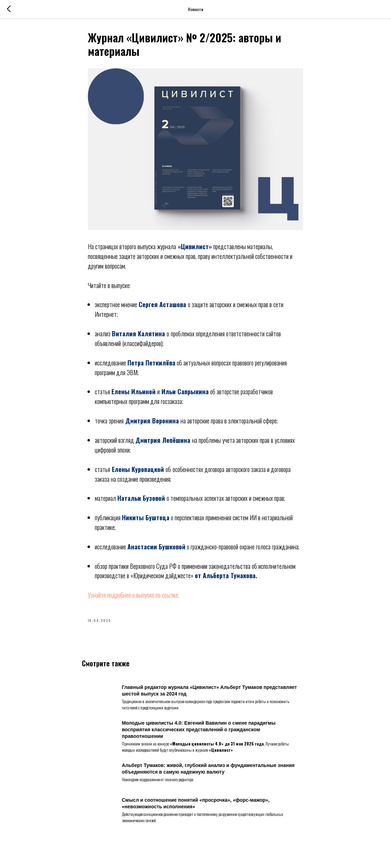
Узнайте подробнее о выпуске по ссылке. (134, 597)
